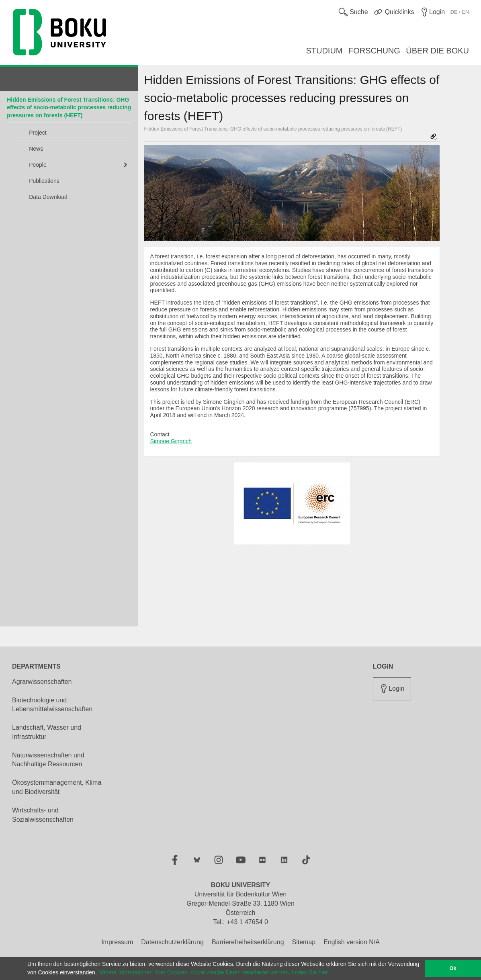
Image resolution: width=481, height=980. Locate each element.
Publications (44, 181)
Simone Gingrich (171, 441)
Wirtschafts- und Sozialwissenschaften (43, 815)
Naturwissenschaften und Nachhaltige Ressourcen (48, 760)
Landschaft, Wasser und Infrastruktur (47, 732)
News (36, 149)
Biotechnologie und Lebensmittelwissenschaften (52, 705)
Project (38, 133)
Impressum (117, 942)
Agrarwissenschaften (42, 682)
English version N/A (352, 942)
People (38, 165)
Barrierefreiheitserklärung (248, 942)
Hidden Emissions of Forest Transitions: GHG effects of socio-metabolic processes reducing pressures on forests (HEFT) (69, 107)
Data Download (48, 197)
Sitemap (304, 942)
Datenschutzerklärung (172, 942)
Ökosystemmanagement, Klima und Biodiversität (57, 787)
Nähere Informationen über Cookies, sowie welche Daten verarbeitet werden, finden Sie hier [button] (213, 972)
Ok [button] (453, 968)
